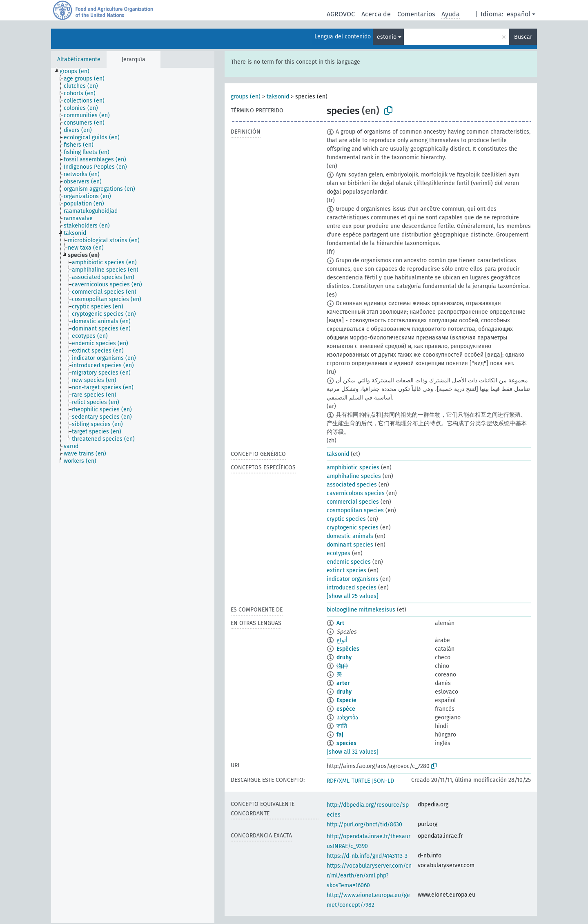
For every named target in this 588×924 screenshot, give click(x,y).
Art (340, 623)
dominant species (350, 545)
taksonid (278, 97)
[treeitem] (78, 71)
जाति (342, 726)
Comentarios (416, 14)
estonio (387, 37)
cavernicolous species (356, 493)
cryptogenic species (353, 528)
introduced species (352, 588)
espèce (346, 709)
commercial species (353, 502)
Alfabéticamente (79, 59)
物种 (342, 666)
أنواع (342, 640)
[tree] (133, 495)
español (519, 14)
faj (340, 735)
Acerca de (376, 14)
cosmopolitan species (355, 510)
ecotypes (339, 553)
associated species (352, 485)
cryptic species (346, 519)
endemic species (349, 562)
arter (343, 683)
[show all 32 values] (353, 752)
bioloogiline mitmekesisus (361, 610)
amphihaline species (354, 476)
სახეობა (347, 718)
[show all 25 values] (353, 596)
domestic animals (350, 536)
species (346, 743)
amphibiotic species (353, 468)
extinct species (346, 570)
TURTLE (361, 781)
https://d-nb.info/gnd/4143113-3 (367, 856)
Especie (346, 700)
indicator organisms (353, 579)
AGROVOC (341, 14)
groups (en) (246, 97)
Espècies (348, 649)
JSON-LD (383, 781)
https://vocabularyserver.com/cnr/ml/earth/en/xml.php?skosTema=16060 (369, 876)
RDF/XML (338, 781)
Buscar (523, 37)
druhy (344, 657)
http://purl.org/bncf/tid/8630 (364, 825)
